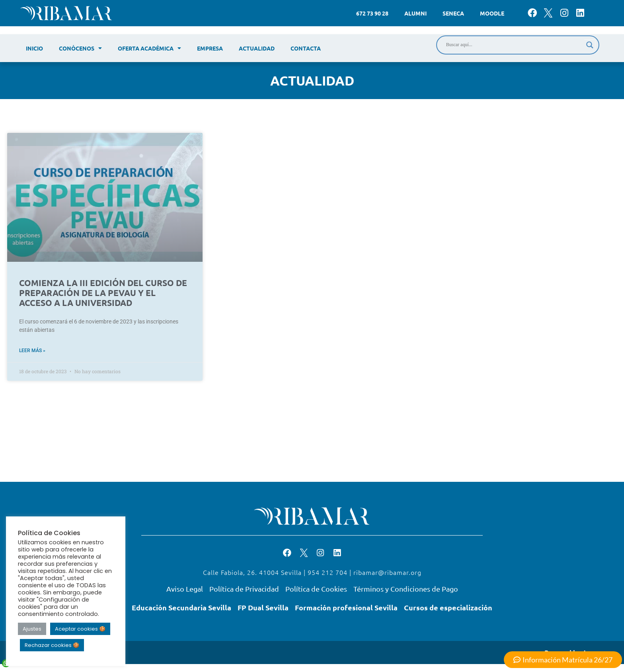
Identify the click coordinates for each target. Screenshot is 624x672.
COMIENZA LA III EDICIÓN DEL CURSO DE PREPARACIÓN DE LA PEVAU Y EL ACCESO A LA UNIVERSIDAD (103, 293)
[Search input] (514, 45)
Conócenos (80, 48)
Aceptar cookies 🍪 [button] (80, 629)
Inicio (34, 48)
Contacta (306, 48)
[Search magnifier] (590, 45)
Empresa (210, 48)
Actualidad (257, 48)
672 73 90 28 (372, 13)
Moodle (492, 13)
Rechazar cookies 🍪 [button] (52, 645)
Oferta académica (149, 48)
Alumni (415, 13)
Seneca (453, 13)
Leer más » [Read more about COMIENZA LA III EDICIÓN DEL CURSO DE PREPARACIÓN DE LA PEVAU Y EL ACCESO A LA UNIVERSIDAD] (32, 351)
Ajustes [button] (32, 629)
